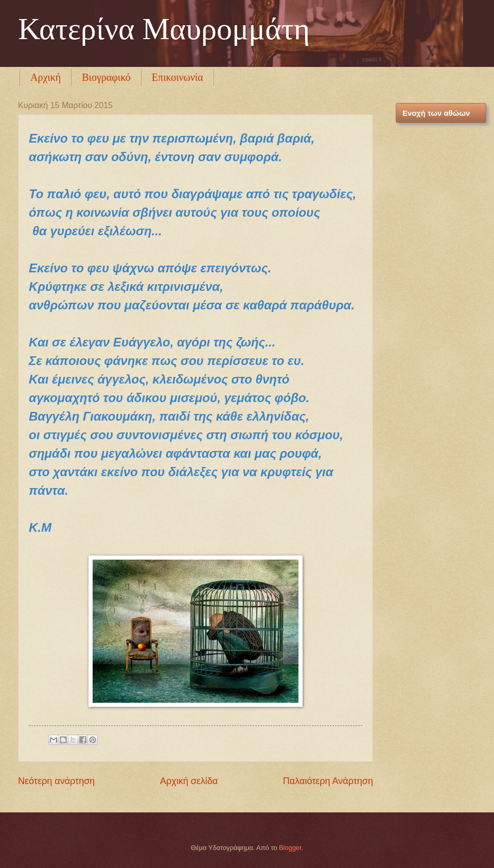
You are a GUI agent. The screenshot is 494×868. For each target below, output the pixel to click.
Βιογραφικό (106, 77)
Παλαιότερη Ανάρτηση (328, 781)
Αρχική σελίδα (189, 781)
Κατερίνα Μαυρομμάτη (164, 29)
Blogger (290, 848)
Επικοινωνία (178, 77)
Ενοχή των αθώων (436, 113)
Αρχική (46, 77)
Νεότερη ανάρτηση (56, 781)
